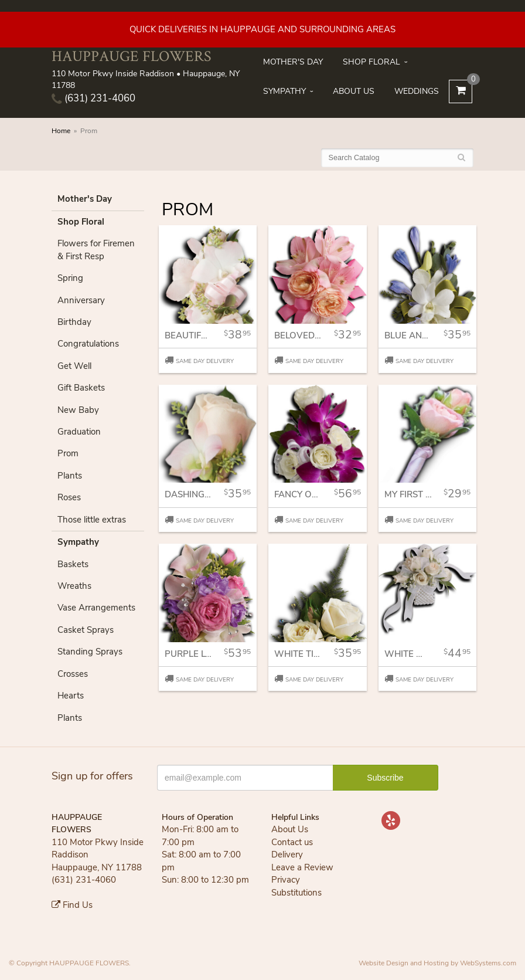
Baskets (73, 564)
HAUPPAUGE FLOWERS (131, 56)
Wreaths (74, 586)
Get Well (74, 366)
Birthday (74, 322)
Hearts (71, 696)
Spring (70, 278)
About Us (354, 91)
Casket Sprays (86, 630)
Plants (70, 476)
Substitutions (296, 893)
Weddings (417, 91)
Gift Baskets (81, 388)
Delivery (287, 854)
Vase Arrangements (96, 608)
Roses (69, 497)
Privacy (286, 880)
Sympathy (284, 91)
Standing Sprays (90, 652)
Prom (68, 453)
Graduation (79, 432)
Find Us (72, 905)
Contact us (292, 842)
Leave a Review (302, 867)
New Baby (78, 410)
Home (61, 131)
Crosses (73, 674)
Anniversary (81, 300)
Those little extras (92, 520)
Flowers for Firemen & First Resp (96, 250)
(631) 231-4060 (93, 98)
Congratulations (88, 344)
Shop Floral (371, 62)
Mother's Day (293, 62)
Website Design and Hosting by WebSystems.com (437, 963)
